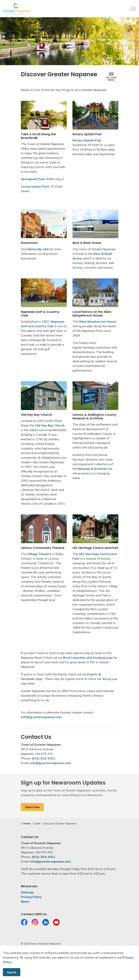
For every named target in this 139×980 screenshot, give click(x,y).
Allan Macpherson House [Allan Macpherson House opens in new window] (98, 321)
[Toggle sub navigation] (111, 77)
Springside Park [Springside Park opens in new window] (33, 179)
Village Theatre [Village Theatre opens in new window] (39, 554)
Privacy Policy (31, 897)
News (25, 901)
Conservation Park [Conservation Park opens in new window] (35, 186)
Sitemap (27, 892)
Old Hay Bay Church (50, 425)
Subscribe (32, 807)
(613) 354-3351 (43, 758)
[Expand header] (133, 9)
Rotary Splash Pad (87, 140)
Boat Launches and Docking (84, 658)
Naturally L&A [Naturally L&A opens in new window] (38, 249)
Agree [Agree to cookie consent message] (12, 973)
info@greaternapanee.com (41, 717)
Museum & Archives (93, 469)
